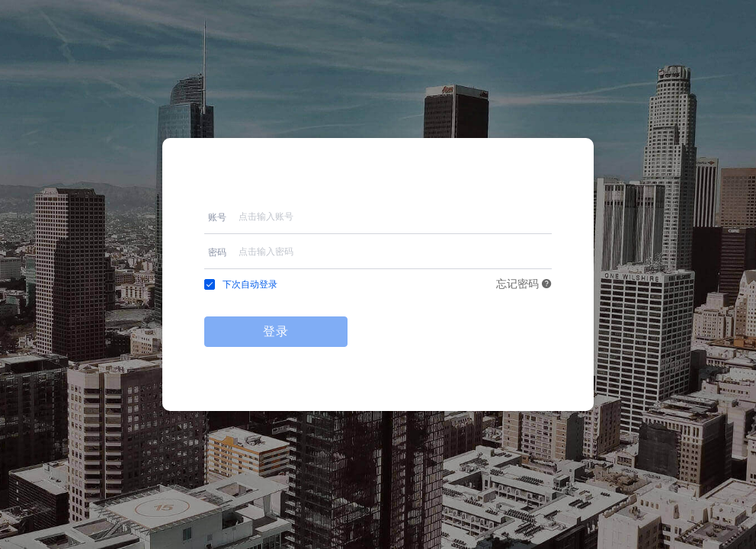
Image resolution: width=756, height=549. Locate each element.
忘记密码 (524, 284)
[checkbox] (241, 284)
